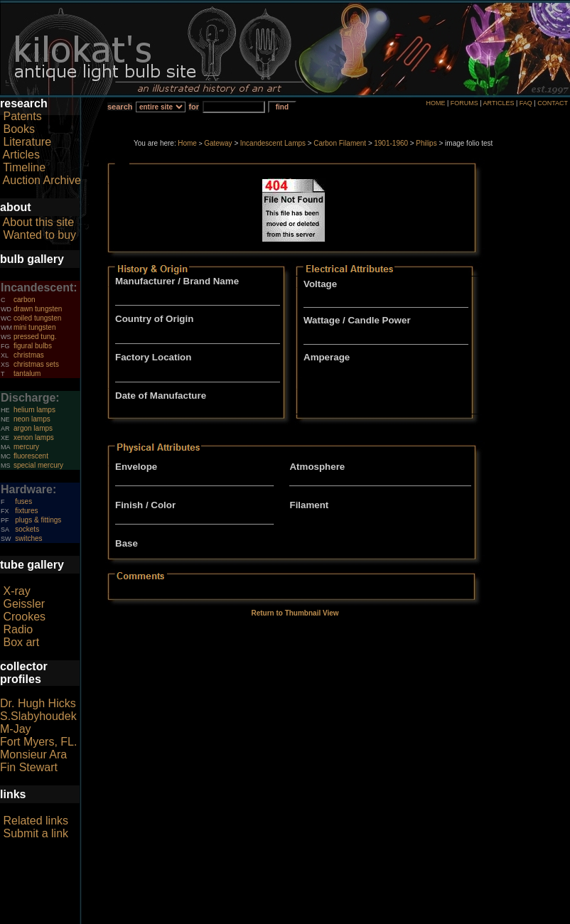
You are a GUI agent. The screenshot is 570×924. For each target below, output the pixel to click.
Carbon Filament (340, 143)
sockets (27, 529)
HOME (435, 103)
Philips (426, 143)
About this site (39, 222)
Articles (21, 155)
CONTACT (553, 103)
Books (18, 129)
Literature (27, 142)
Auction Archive (42, 180)
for (194, 107)
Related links (36, 821)
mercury (26, 447)
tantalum (27, 374)
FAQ (526, 103)
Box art (21, 642)
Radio (18, 629)
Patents (22, 116)
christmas (29, 355)
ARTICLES (499, 103)
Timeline (24, 167)
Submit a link (36, 833)
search (120, 107)
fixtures (26, 511)
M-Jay (16, 729)
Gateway (218, 143)
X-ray (16, 591)
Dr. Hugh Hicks (38, 703)
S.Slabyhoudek (38, 716)
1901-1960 (391, 143)
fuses (23, 501)
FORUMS (464, 103)
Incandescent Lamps (273, 143)
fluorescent (31, 456)
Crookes (24, 617)
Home (187, 143)
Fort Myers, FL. (38, 742)
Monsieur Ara (33, 754)
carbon (25, 300)
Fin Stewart (29, 767)
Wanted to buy (39, 235)
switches (28, 538)
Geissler (24, 604)
